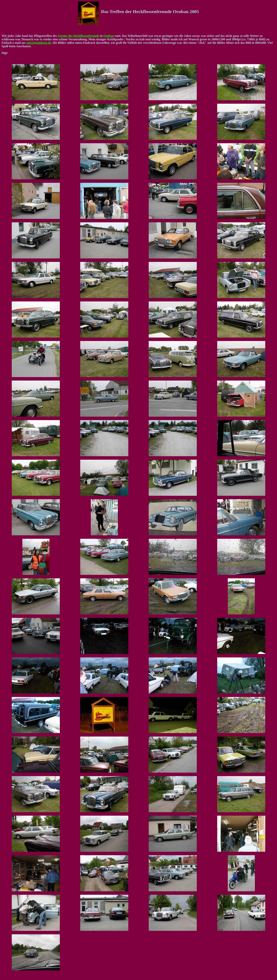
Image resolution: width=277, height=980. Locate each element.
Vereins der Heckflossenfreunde (78, 36)
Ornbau (108, 36)
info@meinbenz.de (38, 43)
